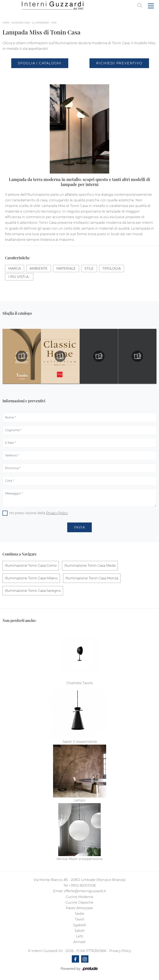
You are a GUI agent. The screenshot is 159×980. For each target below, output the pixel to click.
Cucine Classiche (79, 902)
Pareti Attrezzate (79, 908)
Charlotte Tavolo (80, 683)
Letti (80, 936)
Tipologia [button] (112, 269)
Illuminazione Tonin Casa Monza (92, 578)
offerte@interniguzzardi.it (85, 891)
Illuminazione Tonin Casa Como (31, 566)
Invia (79, 527)
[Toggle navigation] (151, 6)
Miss (54, 23)
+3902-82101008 (82, 885)
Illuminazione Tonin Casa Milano (31, 578)
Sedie (80, 914)
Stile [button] (89, 269)
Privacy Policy (57, 513)
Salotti (80, 931)
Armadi (79, 942)
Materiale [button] (66, 269)
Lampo (79, 800)
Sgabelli (80, 925)
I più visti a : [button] (19, 277)
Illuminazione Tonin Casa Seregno (33, 591)
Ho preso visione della (39, 513)
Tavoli (79, 919)
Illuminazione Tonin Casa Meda (90, 566)
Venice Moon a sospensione (79, 859)
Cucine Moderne (80, 897)
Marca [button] (15, 269)
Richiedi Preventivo (119, 63)
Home (6, 23)
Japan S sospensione (80, 742)
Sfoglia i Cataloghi (40, 63)
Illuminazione (40, 23)
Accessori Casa (21, 23)
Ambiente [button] (39, 269)
